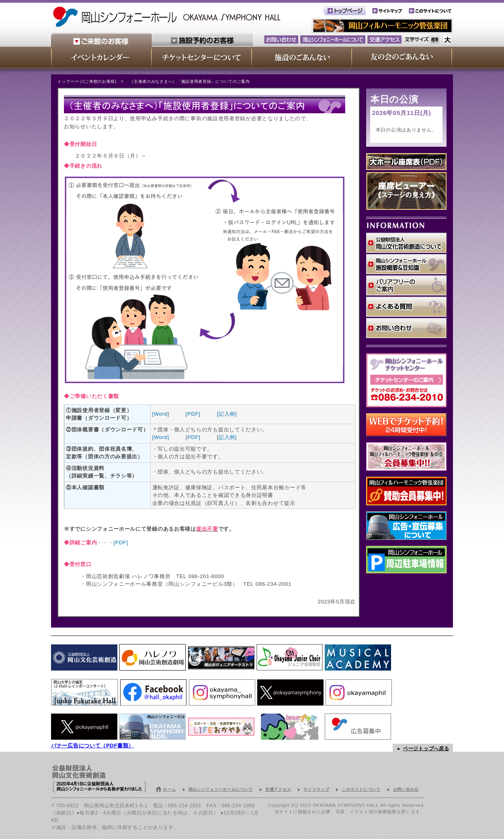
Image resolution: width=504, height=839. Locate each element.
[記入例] (227, 414)
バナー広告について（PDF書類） (92, 746)
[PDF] (193, 414)
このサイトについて (361, 789)
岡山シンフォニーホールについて (221, 789)
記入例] (228, 437)
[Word (160, 414)
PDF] (194, 437)
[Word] (161, 437)
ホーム (169, 789)
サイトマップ (316, 789)
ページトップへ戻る (426, 749)
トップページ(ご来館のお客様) (87, 81)
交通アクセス (278, 789)
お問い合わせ (406, 789)
